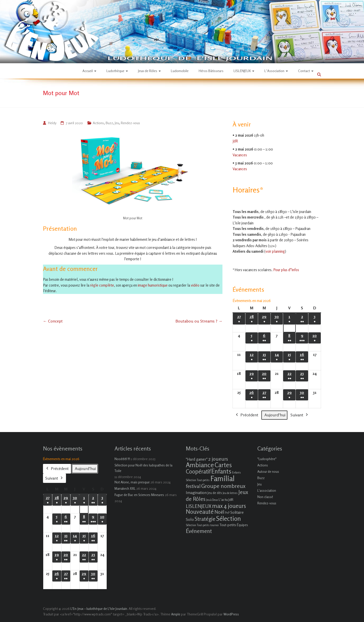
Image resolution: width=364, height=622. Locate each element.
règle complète (102, 285)
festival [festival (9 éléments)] (193, 486)
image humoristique (152, 285)
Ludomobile (180, 71)
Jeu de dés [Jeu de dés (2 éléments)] (215, 493)
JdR (235, 141)
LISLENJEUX (242, 71)
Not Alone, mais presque (132, 482)
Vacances (240, 155)
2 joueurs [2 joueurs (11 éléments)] (218, 459)
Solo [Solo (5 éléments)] (190, 519)
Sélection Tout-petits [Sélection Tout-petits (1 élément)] (198, 525)
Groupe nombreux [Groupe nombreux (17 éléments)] (223, 486)
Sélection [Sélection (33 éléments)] (229, 518)
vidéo (195, 285)
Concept (53, 321)
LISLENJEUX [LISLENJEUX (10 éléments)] (199, 506)
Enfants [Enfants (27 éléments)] (221, 471)
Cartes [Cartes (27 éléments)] (223, 465)
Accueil (88, 71)
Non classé (265, 497)
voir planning (275, 251)
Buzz (109, 123)
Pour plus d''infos (286, 270)
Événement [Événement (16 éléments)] (199, 531)
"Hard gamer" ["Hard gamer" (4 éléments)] (197, 459)
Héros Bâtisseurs (211, 71)
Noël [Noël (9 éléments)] (219, 512)
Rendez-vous (130, 123)
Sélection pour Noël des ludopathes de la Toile (143, 468)
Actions (98, 123)
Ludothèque (115, 71)
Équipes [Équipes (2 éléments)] (242, 525)
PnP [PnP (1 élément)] (227, 513)
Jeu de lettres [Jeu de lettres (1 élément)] (230, 493)
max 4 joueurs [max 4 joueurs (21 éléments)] (229, 506)
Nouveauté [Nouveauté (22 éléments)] (200, 512)
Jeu (117, 123)
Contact (304, 71)
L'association (267, 490)
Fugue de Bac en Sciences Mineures (139, 495)
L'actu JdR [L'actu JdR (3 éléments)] (226, 499)
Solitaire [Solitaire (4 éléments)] (237, 512)
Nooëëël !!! (122, 459)
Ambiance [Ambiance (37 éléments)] (200, 465)
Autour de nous (268, 471)
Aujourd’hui (275, 415)
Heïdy (52, 123)
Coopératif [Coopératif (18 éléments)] (198, 471)
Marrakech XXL (125, 488)
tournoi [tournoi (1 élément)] (214, 525)
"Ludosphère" (267, 459)
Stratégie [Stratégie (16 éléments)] (205, 519)
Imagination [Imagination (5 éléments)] (196, 492)
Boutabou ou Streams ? (199, 321)
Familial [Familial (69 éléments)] (222, 478)
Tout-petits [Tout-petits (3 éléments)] (228, 525)
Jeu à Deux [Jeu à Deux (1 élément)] (212, 500)
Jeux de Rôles (148, 71)
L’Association (274, 71)
